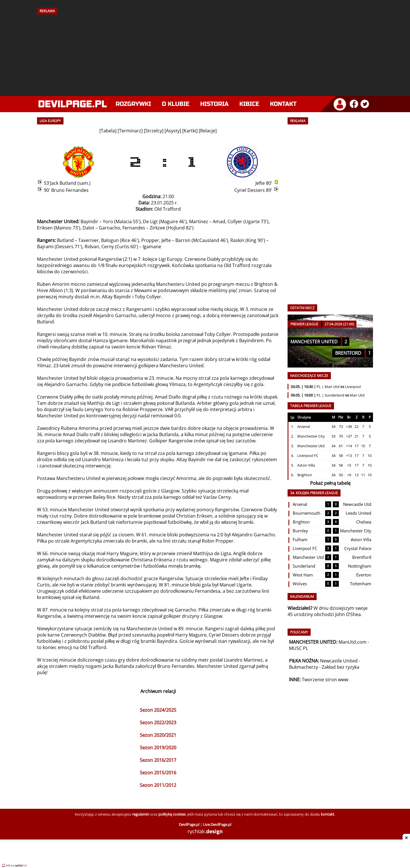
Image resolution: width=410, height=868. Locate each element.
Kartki (190, 131)
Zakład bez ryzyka (341, 667)
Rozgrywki (133, 104)
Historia (214, 104)
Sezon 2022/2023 (158, 723)
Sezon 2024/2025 (158, 710)
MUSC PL (299, 648)
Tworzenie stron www (325, 680)
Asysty (173, 131)
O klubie (176, 104)
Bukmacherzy (304, 667)
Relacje (208, 131)
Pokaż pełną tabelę (330, 483)
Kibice (249, 104)
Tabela (108, 131)
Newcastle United (339, 661)
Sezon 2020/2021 (158, 735)
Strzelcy (154, 131)
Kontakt (283, 104)
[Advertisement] (205, 53)
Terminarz (130, 131)
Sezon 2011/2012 (158, 785)
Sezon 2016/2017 (158, 760)
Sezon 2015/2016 (158, 773)
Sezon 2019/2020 (158, 748)
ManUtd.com (352, 642)
